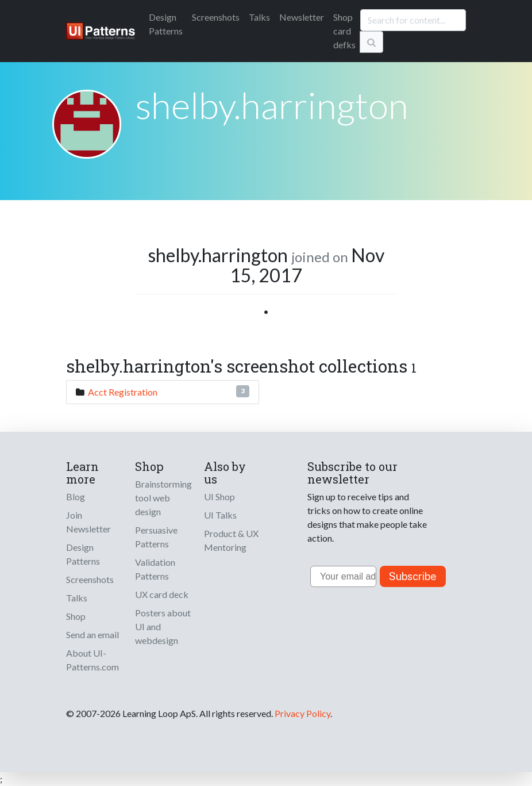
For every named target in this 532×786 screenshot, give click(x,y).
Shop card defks (344, 31)
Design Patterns (83, 554)
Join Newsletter (88, 522)
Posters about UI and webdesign (163, 626)
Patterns (166, 24)
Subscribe (413, 576)
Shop (76, 616)
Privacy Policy (302, 713)
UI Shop (219, 496)
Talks (259, 17)
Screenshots (216, 17)
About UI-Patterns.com (92, 660)
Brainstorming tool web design (163, 498)
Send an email (92, 634)
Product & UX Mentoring (231, 540)
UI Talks (220, 515)
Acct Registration (123, 392)
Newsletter (302, 17)
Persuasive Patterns (156, 537)
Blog (76, 496)
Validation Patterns (155, 569)
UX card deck (162, 594)
